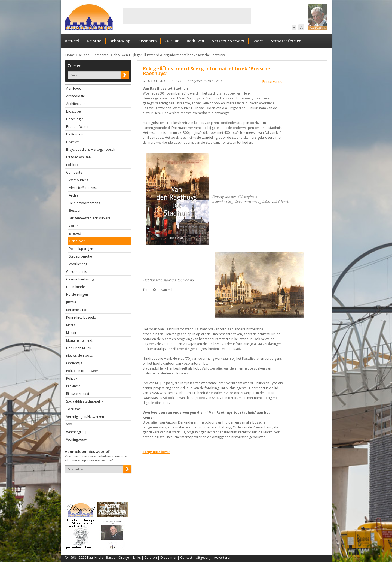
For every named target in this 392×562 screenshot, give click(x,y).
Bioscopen (74, 111)
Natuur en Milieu (79, 348)
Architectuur (76, 104)
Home (70, 55)
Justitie (71, 302)
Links (137, 558)
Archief (74, 195)
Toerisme (73, 409)
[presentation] (97, 483)
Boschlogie (75, 119)
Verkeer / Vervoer (228, 41)
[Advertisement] (187, 16)
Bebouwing (120, 41)
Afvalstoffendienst (83, 188)
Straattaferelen (286, 41)
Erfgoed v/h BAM (79, 157)
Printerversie (272, 82)
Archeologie (76, 96)
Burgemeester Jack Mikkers (90, 218)
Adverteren (223, 558)
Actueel (72, 41)
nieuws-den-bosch (80, 356)
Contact (186, 558)
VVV (69, 424)
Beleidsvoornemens (84, 203)
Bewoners (147, 41)
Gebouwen (120, 55)
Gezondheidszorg (80, 279)
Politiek (72, 378)
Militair (71, 333)
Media (71, 325)
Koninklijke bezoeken (82, 317)
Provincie (73, 386)
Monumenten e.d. (80, 340)
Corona (75, 226)
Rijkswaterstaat (78, 394)
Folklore (72, 165)
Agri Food (74, 88)
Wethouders (78, 180)
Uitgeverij (203, 558)
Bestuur (75, 211)
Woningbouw (76, 439)
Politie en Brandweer (82, 371)
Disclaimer (169, 558)
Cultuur (172, 41)
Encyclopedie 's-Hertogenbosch (91, 149)
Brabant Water (77, 127)
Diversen (73, 142)
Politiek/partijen (81, 249)
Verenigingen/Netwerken (85, 417)
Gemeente (100, 55)
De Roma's (74, 134)
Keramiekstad (77, 310)
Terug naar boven (157, 452)
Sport (258, 41)
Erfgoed (75, 233)
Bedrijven (195, 41)
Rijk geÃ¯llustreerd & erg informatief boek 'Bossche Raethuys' (178, 55)
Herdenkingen (77, 294)
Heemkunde (76, 287)
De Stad (84, 55)
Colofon (151, 558)
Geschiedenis (76, 272)
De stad (94, 41)
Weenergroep (77, 432)
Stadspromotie (80, 256)
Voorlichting (78, 264)
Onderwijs (74, 363)
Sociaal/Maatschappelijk (85, 401)
